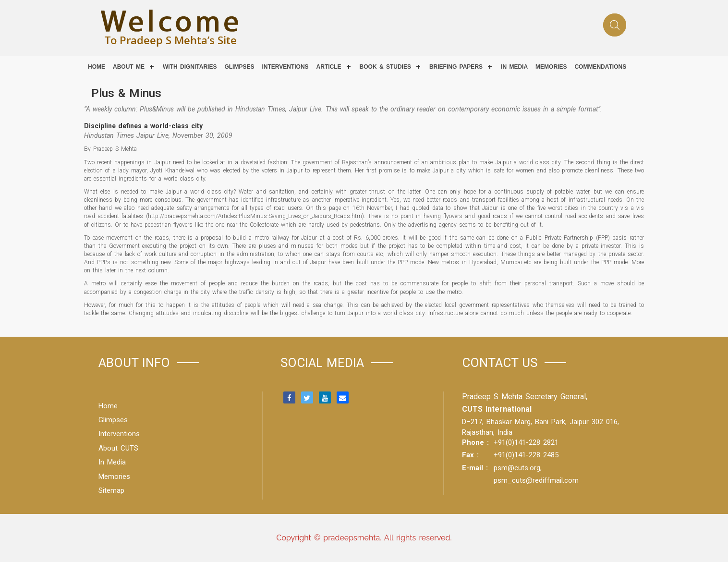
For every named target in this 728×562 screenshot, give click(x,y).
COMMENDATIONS (600, 67)
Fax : (470, 455)
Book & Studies (385, 67)
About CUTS (118, 448)
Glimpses (239, 67)
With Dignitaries (190, 67)
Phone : (475, 442)
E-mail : (475, 468)
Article (329, 67)
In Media (112, 462)
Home (97, 67)
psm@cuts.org (517, 468)
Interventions (285, 67)
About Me (129, 67)
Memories (551, 67)
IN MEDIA (514, 67)
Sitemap (111, 490)
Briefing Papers (456, 67)
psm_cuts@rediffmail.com (536, 480)
